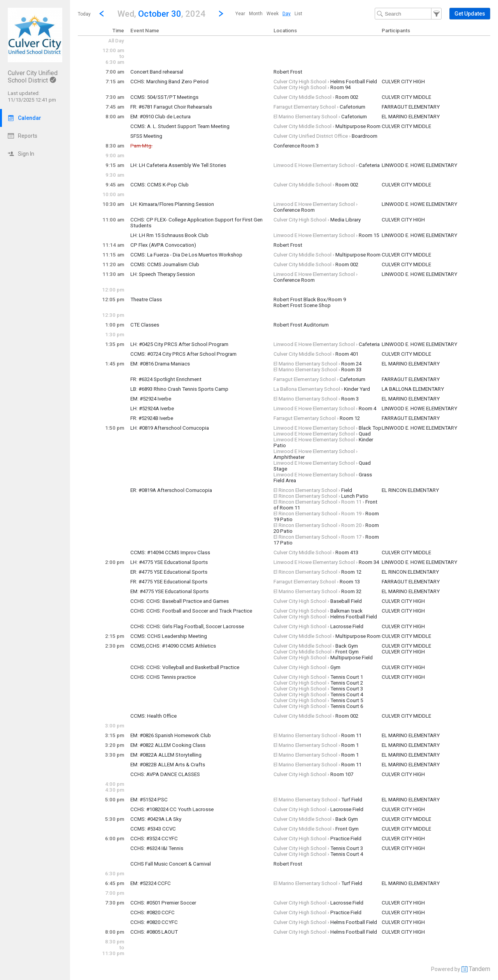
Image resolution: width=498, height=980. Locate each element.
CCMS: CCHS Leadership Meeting (169, 636)
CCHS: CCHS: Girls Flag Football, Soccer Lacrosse (187, 626)
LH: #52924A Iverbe (152, 408)
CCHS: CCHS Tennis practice (163, 677)
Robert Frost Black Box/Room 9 (310, 299)
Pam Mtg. (141, 146)
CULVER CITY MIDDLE (406, 97)
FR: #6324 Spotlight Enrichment (166, 379)
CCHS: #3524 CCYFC (154, 839)
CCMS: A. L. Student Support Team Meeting (180, 126)
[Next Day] (221, 14)
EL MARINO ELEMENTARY (411, 117)
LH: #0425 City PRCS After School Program (179, 344)
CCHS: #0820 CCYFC (154, 922)
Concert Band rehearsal (157, 72)
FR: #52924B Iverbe (152, 418)
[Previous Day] (102, 14)
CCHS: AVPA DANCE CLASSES (165, 774)
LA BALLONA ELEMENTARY (413, 389)
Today (84, 14)
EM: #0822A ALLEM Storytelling (166, 755)
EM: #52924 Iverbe (151, 399)
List (298, 14)
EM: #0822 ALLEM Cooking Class (168, 745)
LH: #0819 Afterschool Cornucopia (170, 428)
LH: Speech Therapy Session (163, 274)
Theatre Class (146, 299)
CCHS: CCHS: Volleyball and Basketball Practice (185, 667)
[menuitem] (240, 14)
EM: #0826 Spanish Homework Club (171, 735)
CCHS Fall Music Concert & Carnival (171, 864)
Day (287, 14)
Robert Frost (288, 72)
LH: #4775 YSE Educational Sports (169, 562)
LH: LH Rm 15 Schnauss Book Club (169, 235)
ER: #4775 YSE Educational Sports (169, 572)
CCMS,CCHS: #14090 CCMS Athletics (173, 646)
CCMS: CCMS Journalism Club (165, 264)
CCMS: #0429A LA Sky (156, 819)
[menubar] (269, 14)
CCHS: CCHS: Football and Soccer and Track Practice (191, 611)
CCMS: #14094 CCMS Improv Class (170, 552)
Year (240, 14)
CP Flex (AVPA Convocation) (163, 245)
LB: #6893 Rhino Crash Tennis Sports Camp (179, 389)
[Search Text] (408, 14)
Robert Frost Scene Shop (302, 305)
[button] (161, 13)
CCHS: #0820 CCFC (153, 912)
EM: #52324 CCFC (151, 883)
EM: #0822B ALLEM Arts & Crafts (168, 765)
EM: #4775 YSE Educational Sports (169, 591)
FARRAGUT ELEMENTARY (411, 107)
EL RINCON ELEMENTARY (410, 490)
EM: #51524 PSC (149, 800)
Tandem (480, 969)
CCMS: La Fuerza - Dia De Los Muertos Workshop (186, 255)
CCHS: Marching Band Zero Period (169, 82)
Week (273, 14)
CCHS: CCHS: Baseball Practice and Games (180, 601)
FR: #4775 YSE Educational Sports (169, 582)
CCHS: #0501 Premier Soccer (163, 903)
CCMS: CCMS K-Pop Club (160, 185)
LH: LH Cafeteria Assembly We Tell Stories (178, 165)
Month (256, 14)
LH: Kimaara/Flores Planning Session (172, 204)
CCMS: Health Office (153, 716)
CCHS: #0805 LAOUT (154, 932)
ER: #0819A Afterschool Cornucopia (171, 490)
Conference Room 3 (296, 146)
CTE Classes (145, 325)
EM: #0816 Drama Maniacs (160, 364)
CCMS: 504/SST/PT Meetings (164, 97)
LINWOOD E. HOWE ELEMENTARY (419, 165)
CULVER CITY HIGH (403, 82)
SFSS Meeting (146, 136)
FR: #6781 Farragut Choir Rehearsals (171, 107)
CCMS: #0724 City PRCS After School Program (183, 354)
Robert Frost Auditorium (301, 325)
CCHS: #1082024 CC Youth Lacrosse (172, 809)
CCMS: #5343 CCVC (153, 829)
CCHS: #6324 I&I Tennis (157, 848)
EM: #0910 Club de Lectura (160, 117)
